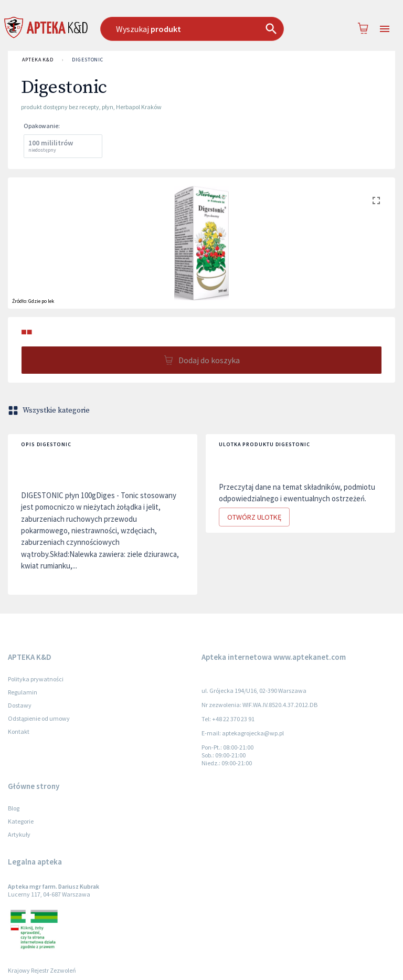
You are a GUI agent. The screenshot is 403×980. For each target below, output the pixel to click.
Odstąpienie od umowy (39, 718)
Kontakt (19, 731)
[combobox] (197, 29)
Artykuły (19, 834)
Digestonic (88, 60)
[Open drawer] (385, 29)
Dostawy (20, 705)
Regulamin (23, 692)
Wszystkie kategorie (50, 410)
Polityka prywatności (36, 679)
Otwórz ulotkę (254, 517)
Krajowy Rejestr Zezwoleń (42, 970)
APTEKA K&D (38, 60)
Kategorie (21, 821)
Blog (14, 808)
